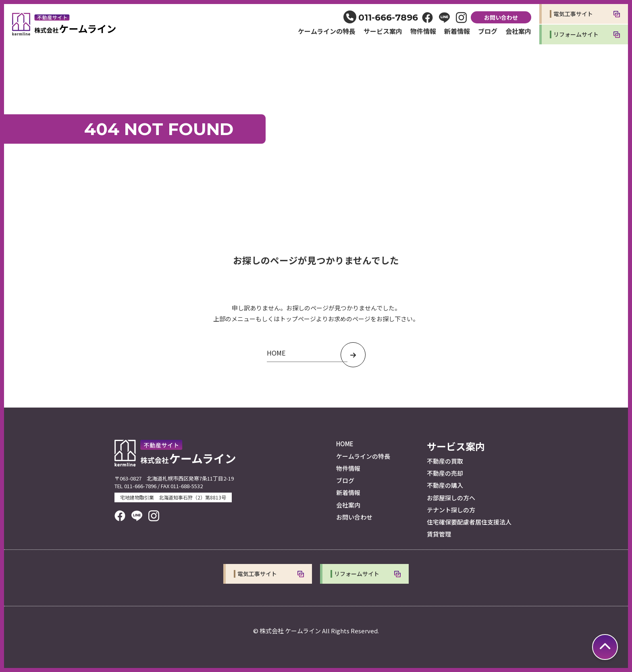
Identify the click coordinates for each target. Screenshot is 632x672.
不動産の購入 (445, 485)
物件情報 (423, 31)
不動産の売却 (445, 473)
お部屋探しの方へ (451, 498)
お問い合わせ (501, 17)
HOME (345, 444)
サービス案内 (383, 31)
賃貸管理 (439, 534)
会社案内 (518, 31)
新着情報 (457, 31)
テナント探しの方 (451, 510)
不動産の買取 (445, 461)
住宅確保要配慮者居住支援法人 (469, 522)
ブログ (488, 31)
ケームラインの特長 (327, 31)
